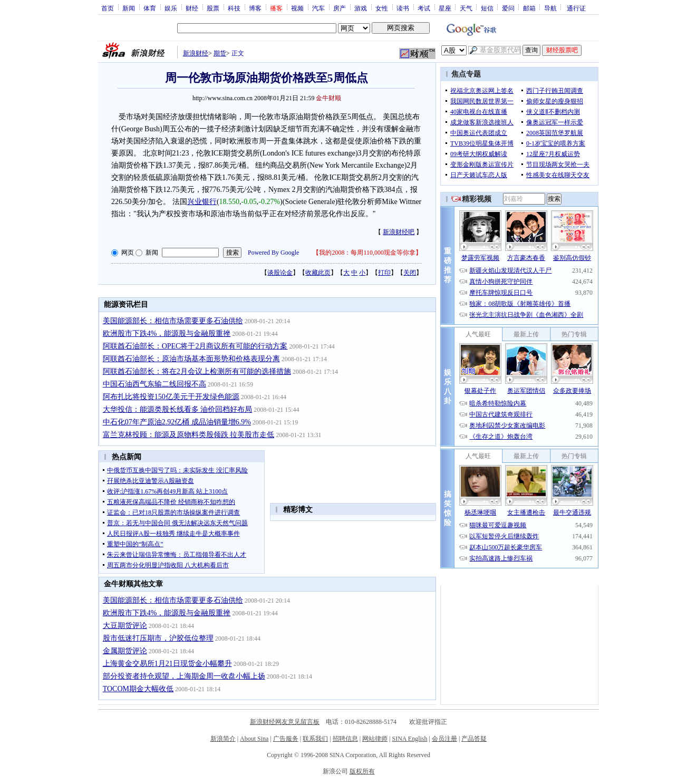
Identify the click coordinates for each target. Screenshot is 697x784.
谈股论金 (280, 273)
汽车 (318, 8)
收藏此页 (318, 273)
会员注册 (444, 739)
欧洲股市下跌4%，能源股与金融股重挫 (167, 333)
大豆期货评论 (125, 626)
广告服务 (286, 739)
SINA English (409, 739)
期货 (220, 53)
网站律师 (375, 739)
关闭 (410, 273)
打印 (384, 273)
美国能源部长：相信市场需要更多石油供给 (173, 321)
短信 (487, 8)
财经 (192, 8)
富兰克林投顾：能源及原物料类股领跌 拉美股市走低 (189, 435)
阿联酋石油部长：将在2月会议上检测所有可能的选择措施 (197, 371)
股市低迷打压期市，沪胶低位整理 (158, 638)
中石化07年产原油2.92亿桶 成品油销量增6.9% (177, 422)
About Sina (254, 739)
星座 (445, 8)
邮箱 (529, 8)
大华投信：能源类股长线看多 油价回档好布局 (178, 409)
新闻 (129, 8)
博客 (255, 8)
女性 (382, 8)
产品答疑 (474, 739)
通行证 (576, 8)
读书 (403, 8)
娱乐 (171, 8)
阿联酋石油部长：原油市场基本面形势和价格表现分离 (191, 359)
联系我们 (315, 739)
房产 (340, 8)
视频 (297, 8)
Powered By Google (273, 253)
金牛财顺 (328, 98)
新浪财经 (196, 53)
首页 (108, 8)
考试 (424, 8)
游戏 (361, 8)
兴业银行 (202, 202)
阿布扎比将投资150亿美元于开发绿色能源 (171, 397)
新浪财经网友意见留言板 (285, 722)
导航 (550, 8)
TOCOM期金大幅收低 (138, 689)
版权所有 (362, 771)
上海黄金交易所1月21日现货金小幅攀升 (167, 664)
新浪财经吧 (399, 232)
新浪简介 (223, 739)
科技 (234, 8)
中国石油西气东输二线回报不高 (154, 384)
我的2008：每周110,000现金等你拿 (367, 253)
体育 (150, 8)
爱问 (508, 8)
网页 (128, 253)
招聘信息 (345, 739)
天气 (466, 8)
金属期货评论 (125, 651)
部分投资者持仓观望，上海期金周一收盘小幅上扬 (184, 676)
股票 (213, 8)
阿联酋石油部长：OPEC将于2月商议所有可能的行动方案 (195, 346)
